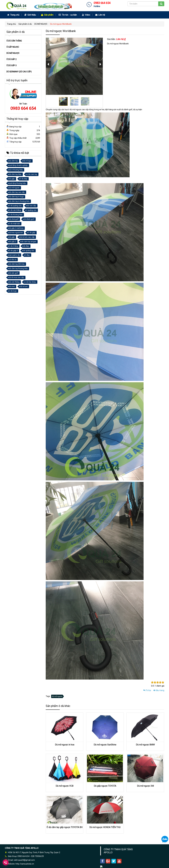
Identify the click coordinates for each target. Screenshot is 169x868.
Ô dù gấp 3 (13, 251)
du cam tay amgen (29, 242)
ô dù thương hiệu (16, 215)
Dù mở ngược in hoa (65, 745)
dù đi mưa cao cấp (16, 277)
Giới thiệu (30, 15)
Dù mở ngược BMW (145, 745)
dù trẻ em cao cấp (27, 237)
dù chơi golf (14, 219)
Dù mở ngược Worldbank (61, 24)
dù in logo (27, 161)
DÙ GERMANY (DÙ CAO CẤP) (19, 72)
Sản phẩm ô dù (25, 24)
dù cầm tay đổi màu (17, 264)
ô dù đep (24, 179)
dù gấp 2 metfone (16, 228)
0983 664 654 (23, 108)
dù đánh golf (29, 219)
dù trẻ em (24, 286)
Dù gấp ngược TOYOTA (105, 786)
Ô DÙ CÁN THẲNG (14, 41)
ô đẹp (27, 255)
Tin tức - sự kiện (68, 15)
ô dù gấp (32, 233)
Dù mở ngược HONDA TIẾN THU (105, 827)
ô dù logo (13, 291)
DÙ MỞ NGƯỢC (41, 24)
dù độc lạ (13, 259)
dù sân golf (14, 273)
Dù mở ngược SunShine (105, 745)
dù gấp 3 (13, 242)
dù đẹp (26, 246)
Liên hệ (100, 15)
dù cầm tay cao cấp (17, 192)
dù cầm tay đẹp (15, 174)
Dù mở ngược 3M (145, 786)
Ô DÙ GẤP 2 (11, 59)
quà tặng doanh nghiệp (18, 165)
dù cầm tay (13, 161)
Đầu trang (159, 690)
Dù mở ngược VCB (65, 786)
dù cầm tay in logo (16, 197)
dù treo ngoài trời (16, 233)
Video (86, 15)
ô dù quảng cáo (15, 206)
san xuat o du (14, 255)
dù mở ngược (57, 696)
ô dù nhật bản (14, 224)
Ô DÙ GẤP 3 (11, 65)
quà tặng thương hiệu (17, 183)
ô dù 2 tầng (13, 246)
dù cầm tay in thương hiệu (19, 201)
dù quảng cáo (29, 251)
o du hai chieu (30, 282)
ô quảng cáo (31, 210)
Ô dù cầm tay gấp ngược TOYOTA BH (65, 827)
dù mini (12, 286)
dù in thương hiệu (16, 170)
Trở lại (147, 690)
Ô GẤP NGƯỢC (13, 47)
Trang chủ (13, 15)
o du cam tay (32, 174)
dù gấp (12, 179)
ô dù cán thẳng (15, 210)
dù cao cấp (32, 206)
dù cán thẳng (14, 282)
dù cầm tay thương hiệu (18, 268)
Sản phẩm (47, 15)
